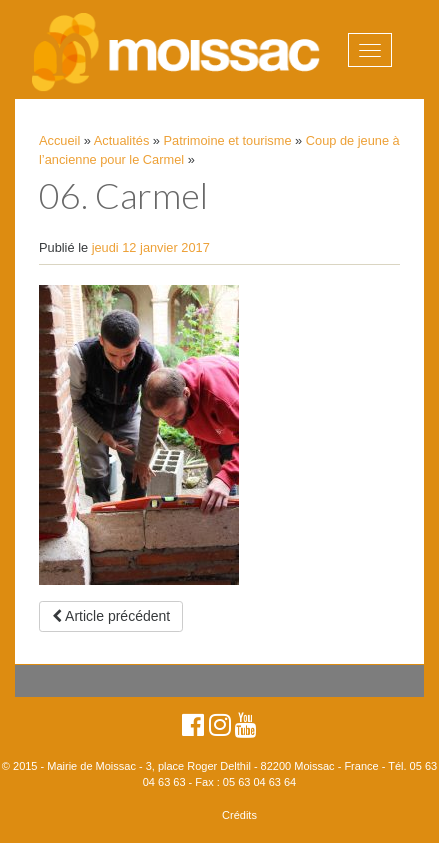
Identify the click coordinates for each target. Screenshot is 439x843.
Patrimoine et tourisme (228, 140)
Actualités (121, 140)
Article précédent (111, 616)
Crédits (239, 815)
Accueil (59, 140)
